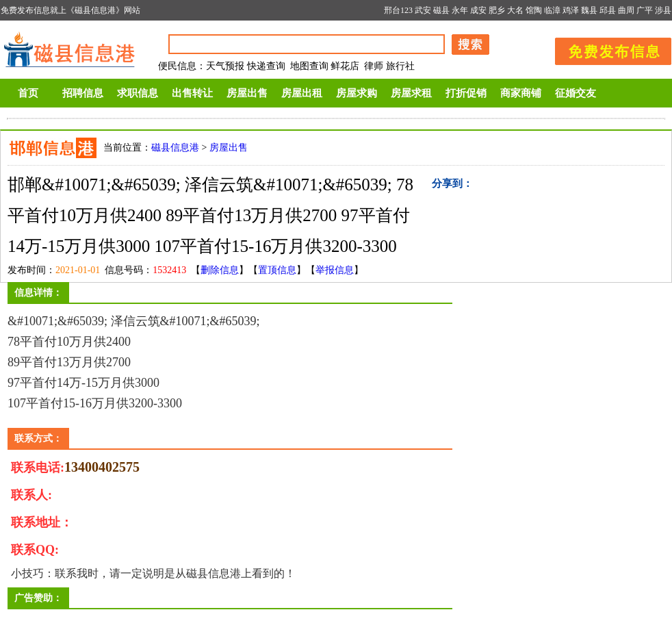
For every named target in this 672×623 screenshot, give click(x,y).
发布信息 (606, 49)
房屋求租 (411, 93)
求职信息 (138, 93)
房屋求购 (357, 93)
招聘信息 (83, 93)
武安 (423, 10)
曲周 (626, 10)
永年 (460, 10)
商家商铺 (521, 93)
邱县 (608, 10)
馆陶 (534, 10)
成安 (478, 10)
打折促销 (466, 93)
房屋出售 (247, 93)
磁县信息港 (175, 148)
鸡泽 (571, 10)
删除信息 (220, 270)
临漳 (552, 10)
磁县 (441, 10)
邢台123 (398, 10)
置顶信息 (277, 270)
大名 (515, 10)
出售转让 (192, 93)
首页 (28, 93)
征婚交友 (576, 93)
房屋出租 (302, 93)
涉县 (663, 10)
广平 (645, 10)
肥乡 (497, 10)
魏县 (589, 10)
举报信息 (335, 270)
